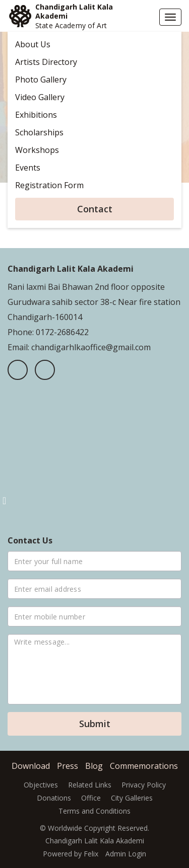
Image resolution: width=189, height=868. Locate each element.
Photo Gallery (41, 80)
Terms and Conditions (94, 811)
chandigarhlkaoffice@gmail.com (90, 347)
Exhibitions (36, 115)
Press (68, 766)
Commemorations (144, 766)
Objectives (41, 785)
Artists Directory (46, 62)
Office (91, 798)
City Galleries (132, 798)
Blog (94, 766)
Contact (95, 209)
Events (28, 168)
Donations (54, 798)
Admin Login (126, 854)
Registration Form (49, 185)
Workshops (37, 150)
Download (31, 766)
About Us (33, 44)
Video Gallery (40, 97)
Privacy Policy (144, 785)
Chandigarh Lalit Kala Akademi (74, 11)
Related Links (90, 785)
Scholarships (39, 132)
